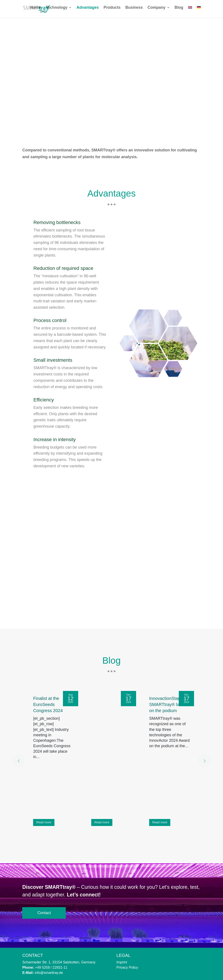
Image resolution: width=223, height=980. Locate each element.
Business (134, 11)
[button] (209, 761)
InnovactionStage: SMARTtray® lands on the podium (168, 704)
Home (35, 11)
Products (112, 11)
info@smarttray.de (49, 973)
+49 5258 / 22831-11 (51, 967)
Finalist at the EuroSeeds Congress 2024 (48, 704)
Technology (57, 11)
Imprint (122, 962)
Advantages (88, 11)
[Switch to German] (199, 15)
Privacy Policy (127, 967)
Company (157, 11)
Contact (44, 913)
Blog (179, 11)
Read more (44, 822)
